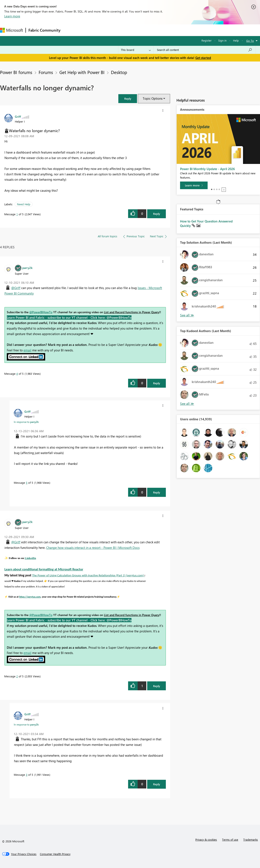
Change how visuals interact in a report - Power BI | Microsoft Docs (93, 548)
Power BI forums (16, 72)
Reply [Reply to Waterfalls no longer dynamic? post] (157, 214)
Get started (203, 58)
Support (178, 30)
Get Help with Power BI (82, 72)
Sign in (222, 40)
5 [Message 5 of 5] (27, 483)
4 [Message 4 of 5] (17, 374)
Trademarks (251, 839)
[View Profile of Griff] (18, 116)
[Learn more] (194, 185)
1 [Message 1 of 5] (17, 214)
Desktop (119, 72)
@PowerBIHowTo (41, 312)
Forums (70, 30)
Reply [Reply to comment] (157, 383)
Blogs (144, 30)
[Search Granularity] (136, 50)
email (27, 350)
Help (236, 40)
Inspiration (89, 30)
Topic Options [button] (153, 98)
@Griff (16, 288)
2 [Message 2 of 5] (17, 676)
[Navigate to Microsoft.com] (11, 30)
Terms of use (230, 839)
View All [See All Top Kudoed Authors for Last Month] (187, 404)
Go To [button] (250, 41)
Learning (160, 30)
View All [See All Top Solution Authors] (187, 315)
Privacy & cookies (206, 839)
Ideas (106, 30)
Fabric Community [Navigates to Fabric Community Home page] (44, 30)
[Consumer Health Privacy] (55, 854)
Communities (125, 30)
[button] (128, 99)
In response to (26, 422)
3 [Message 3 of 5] (27, 775)
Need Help (24, 204)
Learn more (12, 16)
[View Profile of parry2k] (27, 268)
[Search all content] (205, 50)
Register (207, 40)
